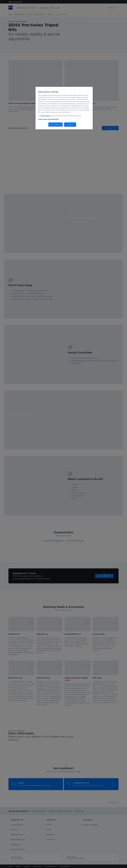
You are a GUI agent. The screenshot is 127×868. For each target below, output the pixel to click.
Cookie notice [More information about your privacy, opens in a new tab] (43, 119)
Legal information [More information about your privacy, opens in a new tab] (53, 119)
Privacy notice (45, 116)
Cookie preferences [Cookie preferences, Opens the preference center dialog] (55, 125)
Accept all (70, 125)
